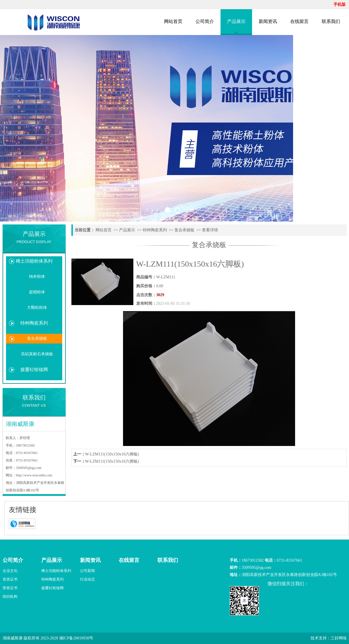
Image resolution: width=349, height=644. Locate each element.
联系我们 (331, 21)
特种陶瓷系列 (34, 323)
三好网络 (339, 638)
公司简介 (205, 21)
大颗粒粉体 (37, 308)
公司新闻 (87, 571)
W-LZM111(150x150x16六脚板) (112, 454)
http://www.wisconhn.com (34, 475)
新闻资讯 (268, 21)
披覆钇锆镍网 (34, 369)
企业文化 (10, 571)
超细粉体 (37, 292)
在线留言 (299, 21)
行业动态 (87, 579)
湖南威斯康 (13, 638)
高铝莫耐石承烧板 (37, 354)
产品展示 (236, 21)
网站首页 (173, 21)
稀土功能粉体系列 (34, 261)
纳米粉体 (37, 277)
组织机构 (10, 597)
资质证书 (10, 579)
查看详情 (210, 230)
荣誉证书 (10, 588)
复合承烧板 (37, 339)
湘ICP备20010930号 (76, 638)
